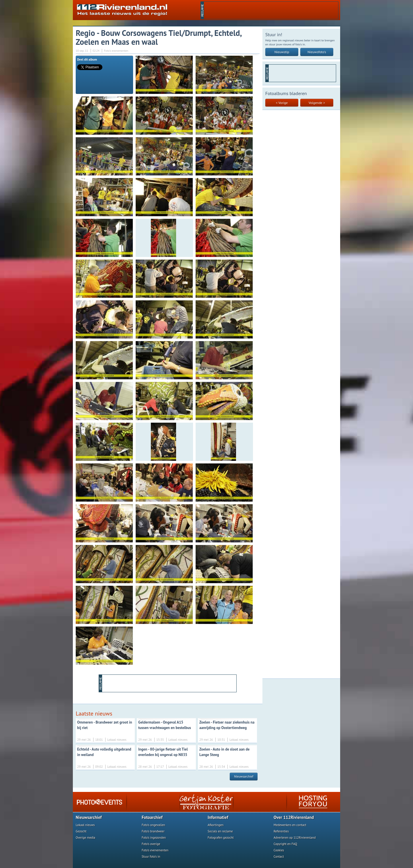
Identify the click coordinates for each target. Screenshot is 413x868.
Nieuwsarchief (244, 776)
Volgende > (317, 103)
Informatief (218, 817)
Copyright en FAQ (285, 844)
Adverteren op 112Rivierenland (295, 838)
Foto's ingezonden (154, 838)
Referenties (281, 831)
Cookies (279, 850)
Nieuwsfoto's (317, 52)
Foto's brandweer (153, 831)
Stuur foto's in (151, 857)
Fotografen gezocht (221, 838)
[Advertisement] (271, 10)
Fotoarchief (152, 817)
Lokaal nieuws (85, 825)
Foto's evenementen (155, 850)
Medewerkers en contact (290, 825)
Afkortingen (216, 825)
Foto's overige (151, 844)
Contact (279, 857)
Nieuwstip (282, 52)
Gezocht (81, 831)
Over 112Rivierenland (294, 817)
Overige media (85, 838)
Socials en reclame (220, 831)
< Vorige (282, 103)
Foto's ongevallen (153, 825)
